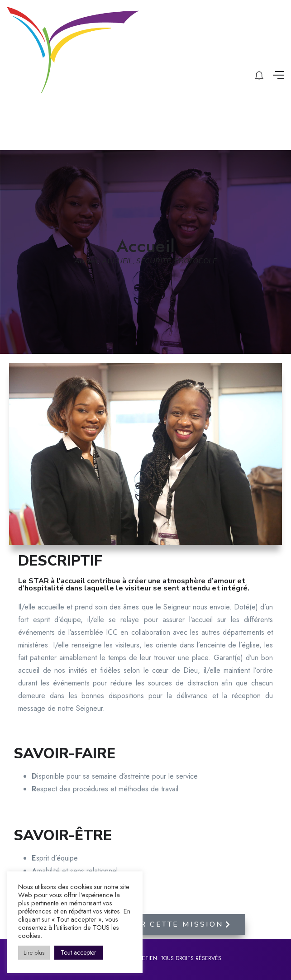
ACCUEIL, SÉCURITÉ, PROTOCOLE (159, 261)
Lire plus (34, 953)
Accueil (86, 261)
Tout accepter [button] (79, 952)
